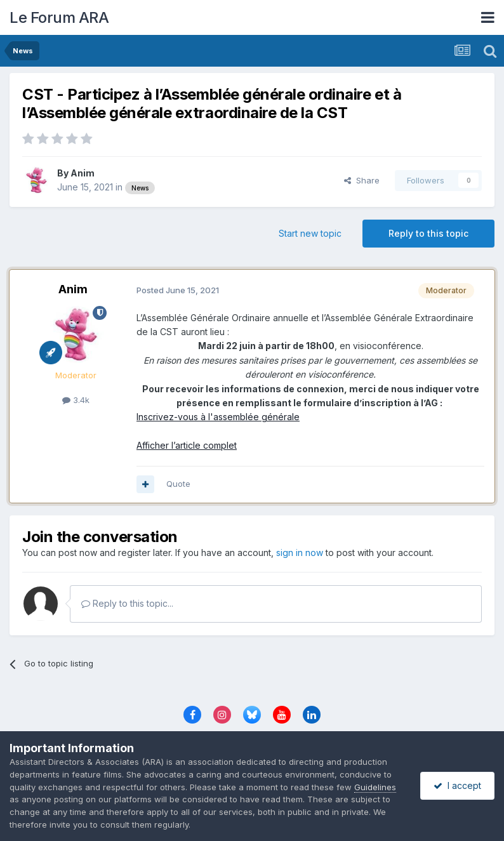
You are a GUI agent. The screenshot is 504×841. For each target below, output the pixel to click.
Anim (83, 173)
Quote (178, 484)
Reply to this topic (428, 233)
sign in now (300, 553)
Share (362, 180)
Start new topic (310, 233)
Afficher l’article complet (187, 445)
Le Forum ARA (59, 17)
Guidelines (375, 787)
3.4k (76, 400)
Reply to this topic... (127, 603)
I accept (457, 785)
